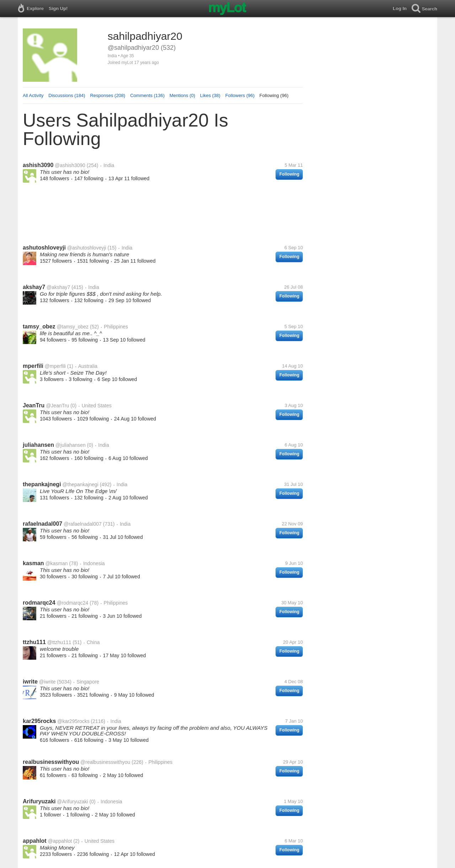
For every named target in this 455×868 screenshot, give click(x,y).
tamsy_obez (39, 326)
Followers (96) (240, 95)
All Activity (33, 95)
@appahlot (60, 841)
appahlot (35, 841)
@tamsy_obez (73, 327)
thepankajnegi (42, 484)
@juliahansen (71, 445)
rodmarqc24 (39, 603)
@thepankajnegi (80, 484)
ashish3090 (38, 165)
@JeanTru (57, 406)
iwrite (30, 682)
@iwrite (47, 682)
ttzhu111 (34, 642)
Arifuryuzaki (39, 801)
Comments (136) (147, 95)
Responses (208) (108, 95)
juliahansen (38, 445)
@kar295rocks (73, 721)
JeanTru (34, 405)
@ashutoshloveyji (87, 248)
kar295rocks (39, 721)
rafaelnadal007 (42, 524)
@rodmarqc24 (72, 603)
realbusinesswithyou (51, 762)
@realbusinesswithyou (105, 762)
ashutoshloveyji (44, 248)
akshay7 (34, 287)
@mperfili (55, 366)
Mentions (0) (182, 95)
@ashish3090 (70, 165)
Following (289, 174)
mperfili (33, 366)
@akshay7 (58, 287)
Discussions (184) (67, 95)
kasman (33, 563)
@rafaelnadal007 (83, 524)
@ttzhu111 (59, 642)
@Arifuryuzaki (72, 802)
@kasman (56, 563)
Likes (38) (210, 95)
